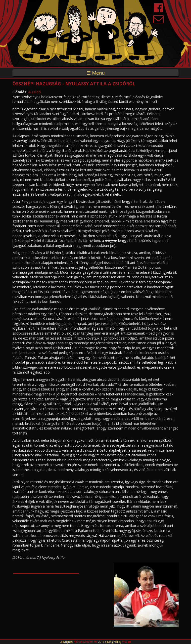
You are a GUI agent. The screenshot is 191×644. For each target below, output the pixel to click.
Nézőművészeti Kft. (86, 642)
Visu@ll (127, 642)
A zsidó (35, 92)
